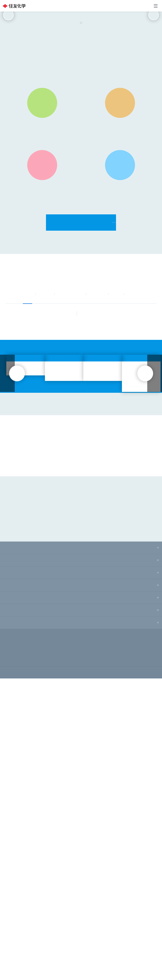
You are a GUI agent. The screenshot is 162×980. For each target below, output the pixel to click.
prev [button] (8, 53)
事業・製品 (97, 370)
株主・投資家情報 (15, 874)
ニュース (9, 862)
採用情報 (9, 924)
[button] (56, 99)
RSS (67, 471)
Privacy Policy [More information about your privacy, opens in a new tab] (66, 978)
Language (139, 6)
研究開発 (9, 899)
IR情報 (116, 370)
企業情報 (9, 849)
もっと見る (96, 470)
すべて (28, 370)
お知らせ (45, 370)
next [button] (154, 53)
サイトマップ (9, 941)
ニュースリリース (70, 370)
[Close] (155, 954)
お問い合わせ (148, 6)
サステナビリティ (140, 370)
